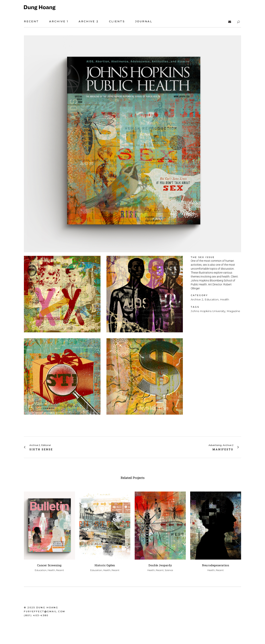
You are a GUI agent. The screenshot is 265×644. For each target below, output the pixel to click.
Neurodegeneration (216, 565)
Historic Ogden (105, 565)
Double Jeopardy (160, 565)
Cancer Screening (49, 565)
